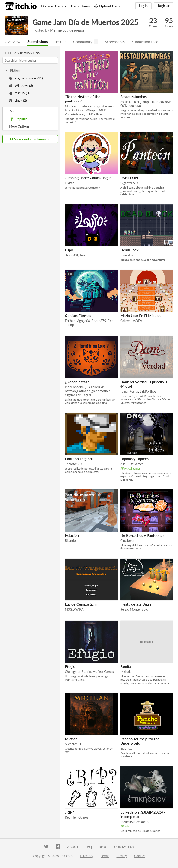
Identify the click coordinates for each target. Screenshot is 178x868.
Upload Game (108, 6)
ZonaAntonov (75, 114)
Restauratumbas (133, 96)
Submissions (38, 42)
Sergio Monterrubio (134, 609)
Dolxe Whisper (87, 110)
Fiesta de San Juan (136, 604)
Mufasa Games (103, 672)
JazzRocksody (88, 106)
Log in (143, 6)
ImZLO (70, 110)
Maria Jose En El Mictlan (140, 315)
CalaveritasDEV (131, 321)
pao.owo (135, 106)
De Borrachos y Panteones (142, 535)
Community (83, 42)
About (73, 847)
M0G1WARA (74, 609)
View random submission (30, 139)
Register (164, 6)
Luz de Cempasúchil (81, 604)
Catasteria (106, 106)
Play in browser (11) (26, 78)
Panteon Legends (79, 459)
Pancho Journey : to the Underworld (140, 741)
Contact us (124, 847)
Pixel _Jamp (141, 102)
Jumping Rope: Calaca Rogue (88, 178)
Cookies (140, 856)
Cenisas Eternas (78, 315)
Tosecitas (127, 255)
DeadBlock (129, 250)
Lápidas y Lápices (134, 459)
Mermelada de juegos (67, 30)
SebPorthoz (94, 114)
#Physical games (130, 469)
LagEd (87, 395)
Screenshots (115, 42)
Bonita (126, 666)
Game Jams (80, 6)
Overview (13, 42)
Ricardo (70, 541)
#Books (125, 826)
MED (103, 110)
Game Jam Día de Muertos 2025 (86, 22)
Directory (87, 856)
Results (60, 42)
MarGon (71, 106)
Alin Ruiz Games (132, 464)
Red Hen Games (76, 817)
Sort (10, 111)
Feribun (70, 321)
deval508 (71, 255)
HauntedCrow (161, 102)
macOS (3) (19, 93)
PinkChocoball (75, 387)
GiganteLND (129, 183)
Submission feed (145, 42)
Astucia (126, 102)
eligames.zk (73, 395)
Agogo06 (84, 321)
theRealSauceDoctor (135, 822)
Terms (105, 856)
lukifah (70, 183)
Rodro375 (99, 321)
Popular (18, 119)
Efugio (70, 666)
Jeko (83, 255)
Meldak (126, 672)
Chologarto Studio (78, 672)
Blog (103, 847)
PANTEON (129, 178)
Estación (72, 535)
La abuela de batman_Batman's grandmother (87, 389)
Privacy (122, 856)
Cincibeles (127, 541)
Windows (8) (21, 86)
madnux (126, 748)
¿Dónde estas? (77, 382)
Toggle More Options (30, 126)
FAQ (89, 847)
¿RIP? (69, 812)
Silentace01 (73, 744)
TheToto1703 (74, 464)
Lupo (69, 250)
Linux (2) (18, 100)
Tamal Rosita (129, 391)
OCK (124, 106)
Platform (13, 70)
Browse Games (54, 6)
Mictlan (71, 739)
